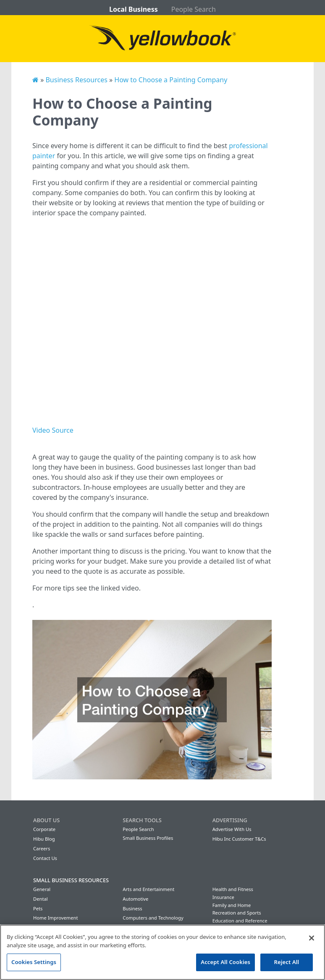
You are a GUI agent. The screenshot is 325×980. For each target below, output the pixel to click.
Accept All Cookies (225, 962)
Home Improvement (56, 918)
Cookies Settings (34, 962)
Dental (41, 899)
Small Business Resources (71, 880)
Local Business (134, 9)
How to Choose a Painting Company (171, 80)
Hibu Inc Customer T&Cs (239, 839)
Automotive (135, 899)
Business (132, 908)
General (42, 889)
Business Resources (76, 80)
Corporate (44, 829)
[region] (162, 952)
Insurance (223, 897)
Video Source (53, 430)
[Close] (312, 938)
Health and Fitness (233, 889)
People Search (194, 9)
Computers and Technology (153, 918)
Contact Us (45, 858)
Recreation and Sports (237, 913)
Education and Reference (240, 921)
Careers (42, 848)
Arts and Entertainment (148, 889)
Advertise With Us (232, 829)
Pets (38, 908)
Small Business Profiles (148, 838)
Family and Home (232, 905)
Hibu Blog (44, 839)
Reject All (287, 962)
